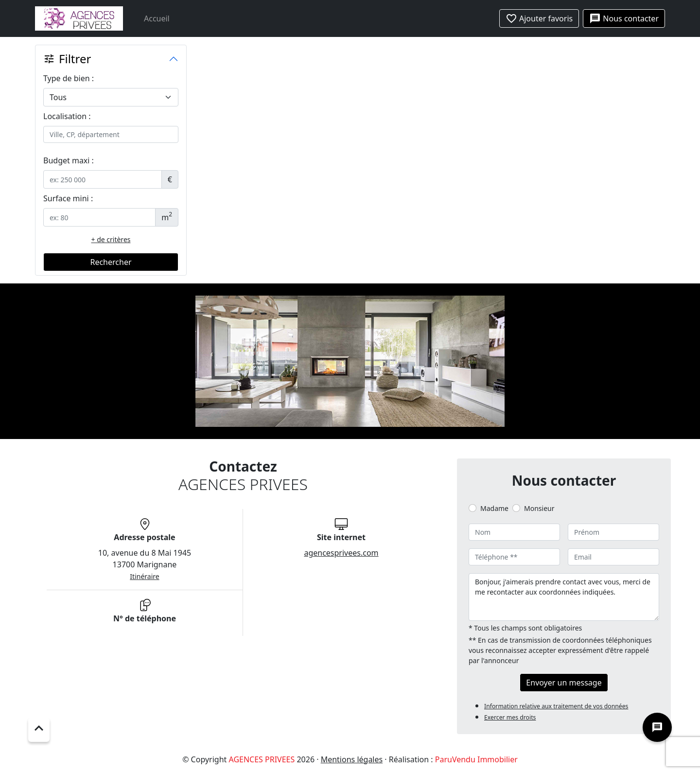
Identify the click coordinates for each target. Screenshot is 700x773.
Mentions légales (352, 759)
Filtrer (67, 59)
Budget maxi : (69, 160)
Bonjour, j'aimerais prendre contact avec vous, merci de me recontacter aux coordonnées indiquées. (564, 597)
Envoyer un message (564, 683)
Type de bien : (69, 78)
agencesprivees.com (341, 553)
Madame (494, 508)
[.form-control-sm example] (103, 179)
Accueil (157, 18)
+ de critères (111, 239)
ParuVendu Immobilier (476, 759)
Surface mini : (68, 198)
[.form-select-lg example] (111, 97)
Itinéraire (144, 576)
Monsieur (539, 508)
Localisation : (67, 116)
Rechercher (111, 262)
